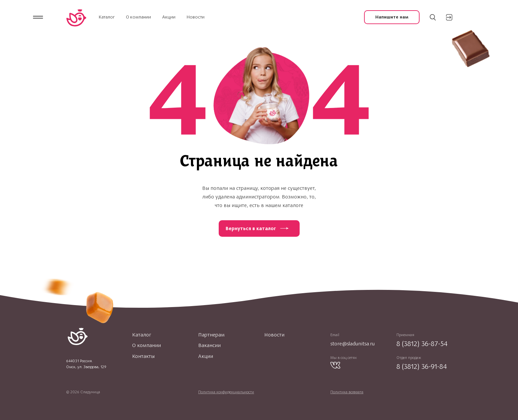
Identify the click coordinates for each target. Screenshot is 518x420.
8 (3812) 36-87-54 (422, 344)
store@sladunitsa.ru (352, 344)
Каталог (107, 17)
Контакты (143, 356)
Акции (169, 17)
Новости (196, 17)
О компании (138, 17)
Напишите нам (392, 17)
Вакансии (209, 345)
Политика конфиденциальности (226, 392)
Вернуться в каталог (251, 228)
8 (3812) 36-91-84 (422, 366)
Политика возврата (347, 392)
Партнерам (211, 335)
